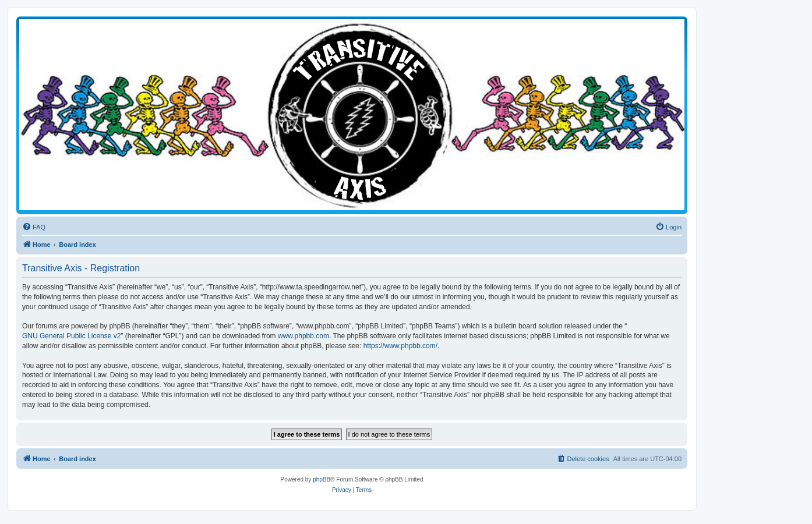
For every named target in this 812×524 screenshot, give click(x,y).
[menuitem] (34, 227)
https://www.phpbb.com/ (400, 346)
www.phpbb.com (303, 336)
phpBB (322, 479)
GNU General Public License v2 (71, 336)
